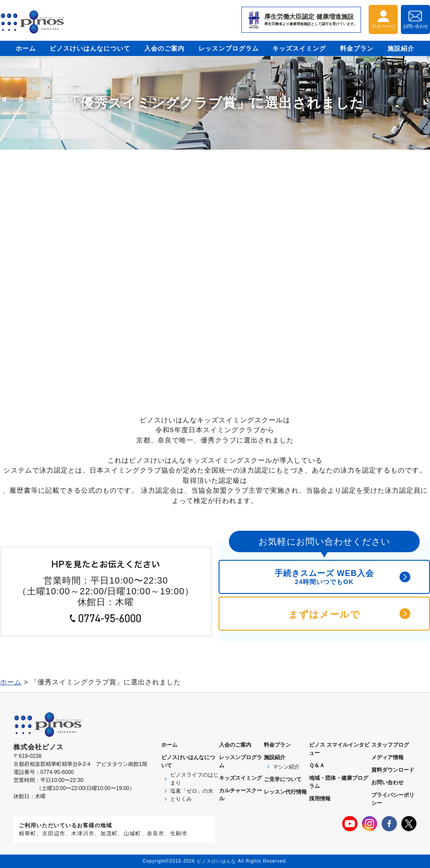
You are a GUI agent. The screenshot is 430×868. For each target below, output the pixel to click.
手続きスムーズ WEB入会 (324, 577)
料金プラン (357, 48)
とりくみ (181, 799)
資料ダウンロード (393, 770)
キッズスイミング (299, 48)
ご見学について (283, 779)
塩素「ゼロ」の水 (192, 791)
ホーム (26, 48)
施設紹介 (401, 48)
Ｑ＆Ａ (317, 765)
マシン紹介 (286, 767)
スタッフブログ (390, 745)
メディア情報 (387, 757)
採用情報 (320, 799)
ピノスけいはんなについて (90, 48)
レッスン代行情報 (285, 792)
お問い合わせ (387, 782)
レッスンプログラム (229, 48)
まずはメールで (324, 614)
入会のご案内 (164, 48)
